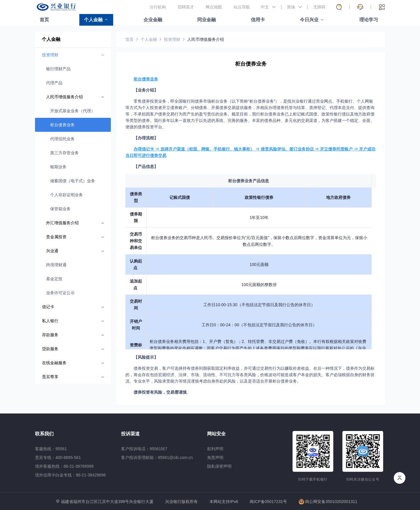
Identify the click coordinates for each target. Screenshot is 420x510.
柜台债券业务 (62, 125)
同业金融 (206, 20)
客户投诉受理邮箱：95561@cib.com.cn (157, 458)
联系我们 (44, 434)
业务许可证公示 (60, 293)
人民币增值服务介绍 (206, 39)
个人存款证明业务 (66, 195)
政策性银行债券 (259, 197)
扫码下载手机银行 (313, 479)
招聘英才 (186, 7)
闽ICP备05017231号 (268, 502)
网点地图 (214, 7)
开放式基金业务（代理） (73, 111)
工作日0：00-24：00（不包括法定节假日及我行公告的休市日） (259, 325)
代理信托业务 (62, 139)
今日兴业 (309, 20)
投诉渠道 (130, 434)
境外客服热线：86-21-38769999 (64, 466)
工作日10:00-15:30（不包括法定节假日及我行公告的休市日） (259, 305)
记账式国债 (180, 197)
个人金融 (93, 20)
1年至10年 (259, 218)
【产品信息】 (146, 167)
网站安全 (216, 434)
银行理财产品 (58, 69)
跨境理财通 (56, 265)
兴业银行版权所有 (181, 502)
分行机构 (158, 7)
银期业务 (58, 167)
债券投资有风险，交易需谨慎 (160, 392)
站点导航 (242, 7)
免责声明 (215, 458)
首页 (44, 20)
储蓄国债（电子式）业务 (73, 181)
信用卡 (258, 20)
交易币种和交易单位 (136, 241)
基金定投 (54, 279)
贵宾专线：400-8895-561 (58, 458)
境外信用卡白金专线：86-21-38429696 (70, 475)
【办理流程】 (146, 138)
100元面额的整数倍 (259, 285)
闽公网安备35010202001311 (328, 502)
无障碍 (319, 7)
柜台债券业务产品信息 (249, 181)
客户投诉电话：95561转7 (144, 449)
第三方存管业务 (64, 153)
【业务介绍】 (146, 90)
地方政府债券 (338, 197)
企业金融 (153, 20)
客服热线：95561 (51, 449)
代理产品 (54, 83)
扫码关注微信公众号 (363, 479)
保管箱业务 (60, 209)
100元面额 (259, 264)
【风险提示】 (146, 357)
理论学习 (369, 20)
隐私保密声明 (219, 466)
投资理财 (172, 39)
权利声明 (215, 449)
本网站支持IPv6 (224, 502)
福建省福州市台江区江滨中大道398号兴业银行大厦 (107, 502)
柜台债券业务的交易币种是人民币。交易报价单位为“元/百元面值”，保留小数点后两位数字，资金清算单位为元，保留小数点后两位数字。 (259, 241)
